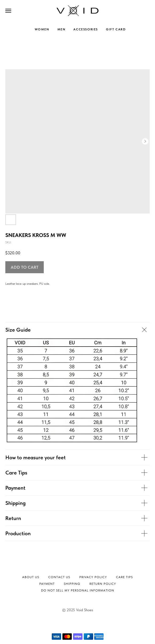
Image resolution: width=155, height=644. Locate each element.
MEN (61, 29)
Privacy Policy (93, 577)
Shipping (72, 584)
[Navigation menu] (8, 11)
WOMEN (42, 29)
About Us (31, 577)
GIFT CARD (116, 29)
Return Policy (103, 584)
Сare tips (124, 577)
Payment (47, 584)
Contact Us (59, 577)
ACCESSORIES (86, 29)
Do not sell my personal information (78, 590)
